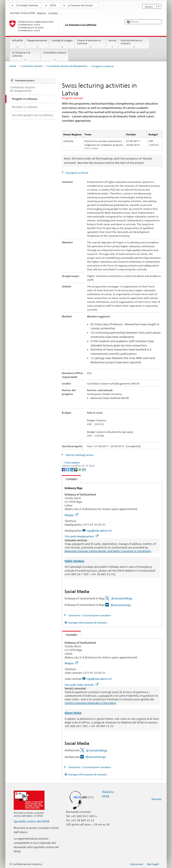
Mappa (71, 515)
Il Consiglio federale (27, 5)
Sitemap (156, 799)
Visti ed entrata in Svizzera (134, 44)
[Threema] (76, 469)
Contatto (70, 479)
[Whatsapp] (80, 469)
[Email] (84, 469)
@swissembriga (121, 605)
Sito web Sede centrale (82, 685)
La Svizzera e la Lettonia (25, 56)
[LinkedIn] (72, 469)
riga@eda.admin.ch (99, 531)
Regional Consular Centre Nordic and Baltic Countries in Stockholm (108, 551)
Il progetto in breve (76, 173)
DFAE (53, 5)
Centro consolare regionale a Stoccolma (90, 703)
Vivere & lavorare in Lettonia (90, 44)
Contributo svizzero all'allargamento (67, 66)
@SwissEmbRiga (122, 598)
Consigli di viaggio (62, 44)
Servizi (112, 44)
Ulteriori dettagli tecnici (79, 455)
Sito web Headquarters (82, 536)
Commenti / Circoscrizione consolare (89, 615)
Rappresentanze (37, 44)
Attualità (17, 44)
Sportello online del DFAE (32, 821)
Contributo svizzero (55, 56)
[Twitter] (68, 469)
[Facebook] (64, 469)
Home (13, 66)
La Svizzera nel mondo (80, 5)
